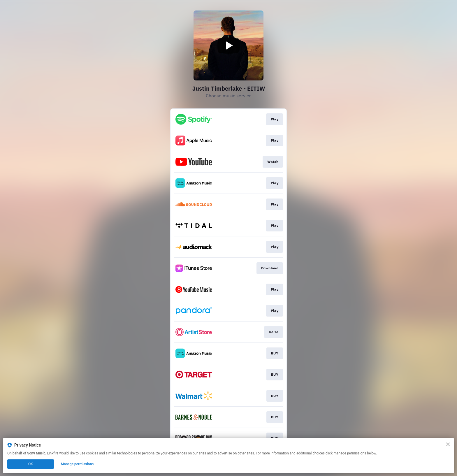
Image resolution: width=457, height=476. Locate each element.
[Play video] (228, 45)
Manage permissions (77, 464)
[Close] (448, 444)
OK (31, 464)
